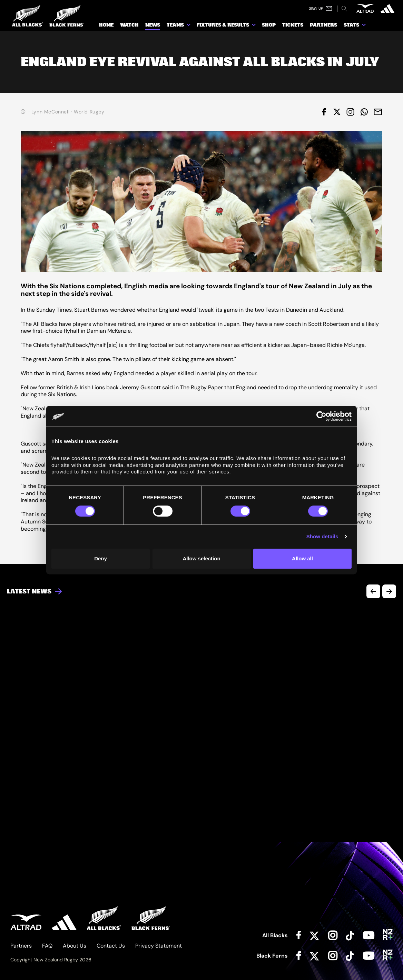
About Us (75, 946)
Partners (21, 946)
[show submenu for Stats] (364, 26)
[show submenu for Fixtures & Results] (254, 26)
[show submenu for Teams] (189, 26)
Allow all (302, 558)
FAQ (47, 946)
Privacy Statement (159, 946)
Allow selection (201, 558)
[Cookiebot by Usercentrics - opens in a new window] (321, 416)
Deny (101, 558)
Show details (322, 536)
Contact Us (111, 946)
